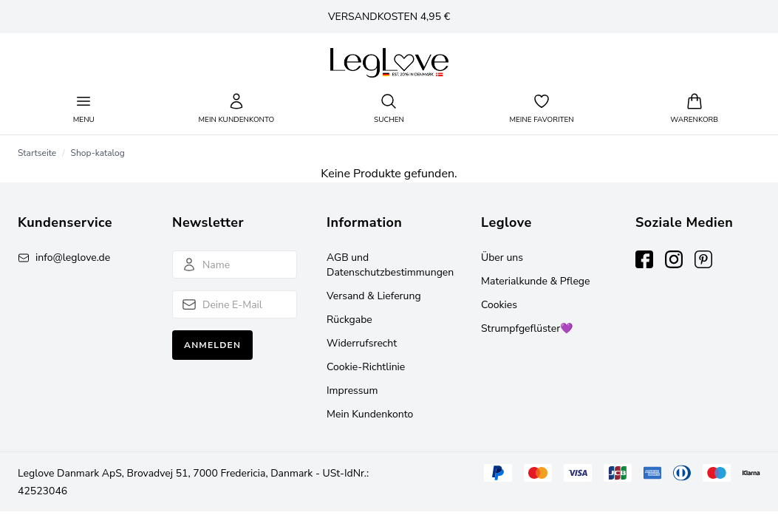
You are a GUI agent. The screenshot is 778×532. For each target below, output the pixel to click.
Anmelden (212, 345)
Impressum (352, 391)
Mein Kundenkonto (370, 414)
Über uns (502, 258)
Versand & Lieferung (374, 296)
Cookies (499, 305)
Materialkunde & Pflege (536, 281)
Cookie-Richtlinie (366, 367)
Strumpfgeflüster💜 (527, 328)
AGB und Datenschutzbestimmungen (390, 265)
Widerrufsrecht (362, 343)
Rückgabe (349, 320)
